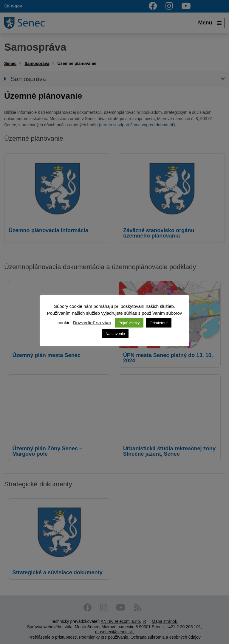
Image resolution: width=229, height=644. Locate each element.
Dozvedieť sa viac (92, 323)
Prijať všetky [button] (129, 323)
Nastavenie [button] (115, 334)
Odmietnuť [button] (159, 323)
